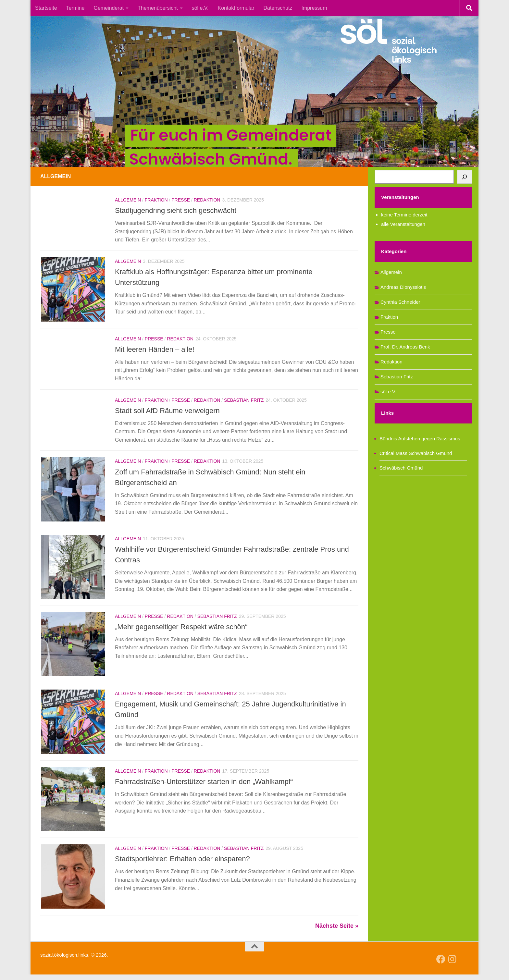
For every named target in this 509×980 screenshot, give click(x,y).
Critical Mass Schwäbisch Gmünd (416, 453)
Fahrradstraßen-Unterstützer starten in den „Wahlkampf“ (204, 785)
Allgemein (128, 200)
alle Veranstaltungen (403, 224)
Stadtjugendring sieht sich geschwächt (176, 210)
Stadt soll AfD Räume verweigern (167, 411)
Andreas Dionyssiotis (403, 287)
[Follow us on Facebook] (441, 965)
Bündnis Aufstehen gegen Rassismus (420, 439)
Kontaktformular (236, 8)
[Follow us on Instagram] (453, 965)
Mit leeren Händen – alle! (155, 350)
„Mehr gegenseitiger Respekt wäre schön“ (181, 629)
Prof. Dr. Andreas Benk (405, 347)
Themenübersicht (158, 8)
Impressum (314, 8)
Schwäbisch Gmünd (401, 468)
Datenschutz (278, 8)
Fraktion (156, 200)
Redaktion (207, 200)
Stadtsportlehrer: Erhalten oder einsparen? (182, 864)
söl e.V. (200, 8)
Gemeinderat (109, 8)
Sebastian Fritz (244, 401)
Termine (75, 8)
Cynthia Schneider (400, 302)
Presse (181, 200)
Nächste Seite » (337, 931)
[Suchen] (465, 177)
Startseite (46, 8)
